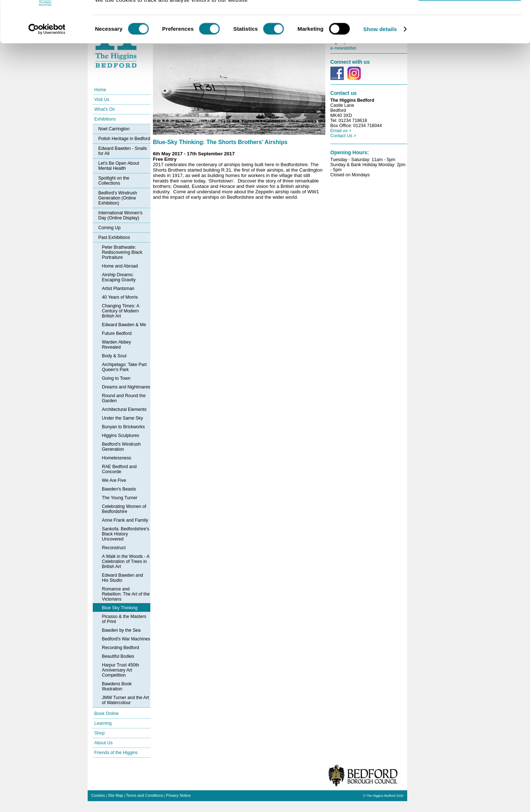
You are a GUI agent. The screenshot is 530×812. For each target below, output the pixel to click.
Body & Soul (114, 356)
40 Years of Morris (120, 297)
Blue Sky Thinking (120, 608)
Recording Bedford (120, 648)
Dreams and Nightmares (126, 387)
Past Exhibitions (114, 237)
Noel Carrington (114, 129)
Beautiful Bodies (118, 656)
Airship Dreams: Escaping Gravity (119, 277)
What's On (105, 109)
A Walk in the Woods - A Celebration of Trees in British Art (126, 561)
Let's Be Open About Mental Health (119, 166)
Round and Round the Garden (124, 398)
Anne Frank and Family (125, 520)
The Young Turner (120, 498)
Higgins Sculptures (120, 436)
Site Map (116, 795)
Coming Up (109, 228)
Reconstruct (114, 548)
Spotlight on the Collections (114, 181)
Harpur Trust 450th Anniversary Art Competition (120, 670)
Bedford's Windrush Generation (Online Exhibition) (118, 198)
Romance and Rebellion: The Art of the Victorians (126, 594)
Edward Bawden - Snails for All (122, 151)
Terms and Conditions (145, 795)
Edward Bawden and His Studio (122, 578)
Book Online (106, 714)
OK (470, 18)
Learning (103, 723)
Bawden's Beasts (119, 489)
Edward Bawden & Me (124, 325)
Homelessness (116, 458)
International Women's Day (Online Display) (120, 215)
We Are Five (114, 480)
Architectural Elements (124, 409)
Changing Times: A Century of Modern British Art (120, 311)
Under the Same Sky (122, 418)
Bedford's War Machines (126, 639)
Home (100, 90)
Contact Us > (343, 136)
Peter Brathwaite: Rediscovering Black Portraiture (122, 252)
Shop (99, 733)
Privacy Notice (178, 795)
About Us (103, 743)
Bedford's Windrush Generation (121, 447)
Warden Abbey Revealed (116, 345)
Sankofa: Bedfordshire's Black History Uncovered (125, 534)
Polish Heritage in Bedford (124, 139)
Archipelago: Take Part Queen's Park (124, 367)
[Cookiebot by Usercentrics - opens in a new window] (47, 56)
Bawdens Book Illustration (117, 686)
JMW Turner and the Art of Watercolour (125, 700)
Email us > (341, 131)
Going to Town (116, 378)
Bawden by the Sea (121, 630)
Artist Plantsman (118, 289)
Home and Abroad (120, 266)
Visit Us (102, 100)
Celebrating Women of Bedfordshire (124, 509)
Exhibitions (105, 119)
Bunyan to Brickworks (123, 427)
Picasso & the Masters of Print (124, 619)
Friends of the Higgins (116, 753)
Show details (380, 56)
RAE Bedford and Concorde (119, 469)
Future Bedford (117, 333)
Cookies (98, 795)
